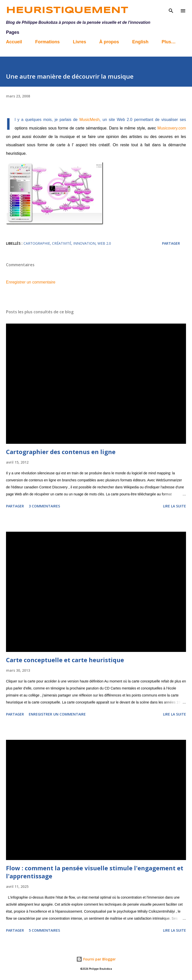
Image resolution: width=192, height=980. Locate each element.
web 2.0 (104, 243)
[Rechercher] (171, 9)
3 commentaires (44, 506)
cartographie (37, 243)
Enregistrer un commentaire (31, 282)
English (140, 42)
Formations (47, 42)
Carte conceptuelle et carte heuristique (65, 660)
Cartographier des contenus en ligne (61, 452)
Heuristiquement (67, 11)
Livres (79, 42)
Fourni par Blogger (96, 959)
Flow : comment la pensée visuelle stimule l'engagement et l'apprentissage (95, 872)
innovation (84, 243)
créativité (62, 243)
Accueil (14, 42)
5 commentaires (44, 930)
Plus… (168, 42)
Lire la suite (174, 506)
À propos (109, 42)
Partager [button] (171, 243)
